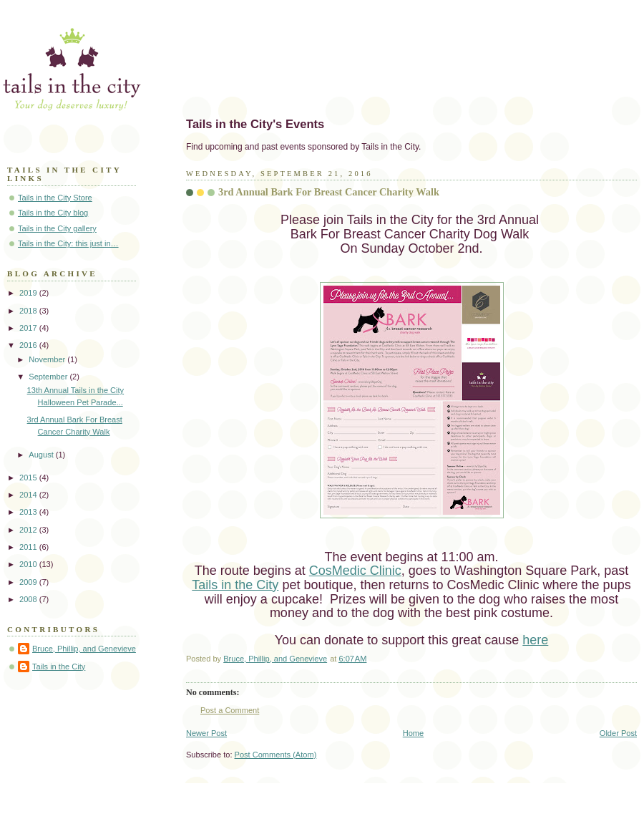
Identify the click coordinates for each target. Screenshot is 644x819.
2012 (29, 530)
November (48, 359)
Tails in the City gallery (57, 228)
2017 (29, 328)
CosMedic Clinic (355, 571)
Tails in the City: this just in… (68, 243)
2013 (29, 512)
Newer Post (206, 733)
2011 (29, 547)
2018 (29, 311)
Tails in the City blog (53, 213)
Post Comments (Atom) (276, 755)
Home (413, 733)
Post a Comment (230, 710)
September (49, 377)
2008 (29, 599)
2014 (29, 495)
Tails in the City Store (55, 198)
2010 (29, 564)
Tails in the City (235, 585)
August (42, 455)
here (535, 640)
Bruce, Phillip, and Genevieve (84, 649)
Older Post (618, 733)
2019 (29, 293)
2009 (29, 582)
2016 (29, 345)
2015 (29, 478)
